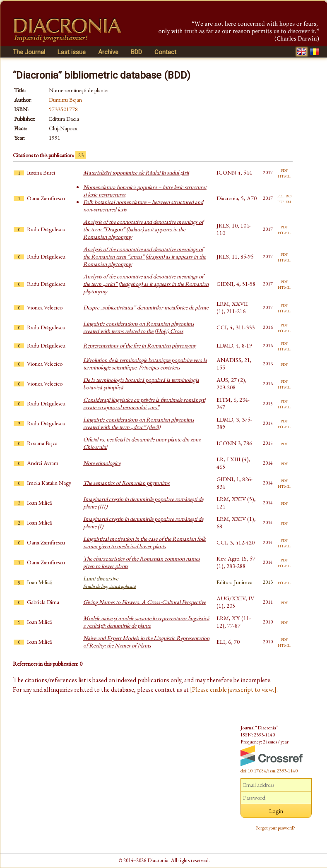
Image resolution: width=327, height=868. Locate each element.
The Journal (29, 52)
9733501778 (63, 109)
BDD (136, 52)
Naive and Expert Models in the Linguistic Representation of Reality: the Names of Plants (146, 642)
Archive (108, 52)
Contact (165, 52)
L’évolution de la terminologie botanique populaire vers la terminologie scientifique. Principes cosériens (145, 364)
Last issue (72, 52)
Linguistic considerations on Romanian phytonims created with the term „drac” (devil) (139, 423)
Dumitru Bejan (65, 100)
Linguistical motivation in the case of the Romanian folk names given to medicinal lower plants (144, 542)
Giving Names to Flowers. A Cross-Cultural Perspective (144, 602)
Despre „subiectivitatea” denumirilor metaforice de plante (146, 307)
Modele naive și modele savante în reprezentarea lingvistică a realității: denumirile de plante (146, 622)
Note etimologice (102, 463)
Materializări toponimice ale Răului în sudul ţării (136, 173)
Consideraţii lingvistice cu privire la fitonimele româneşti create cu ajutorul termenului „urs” (144, 403)
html (284, 175)
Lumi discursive (109, 582)
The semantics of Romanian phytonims (126, 483)
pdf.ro (284, 195)
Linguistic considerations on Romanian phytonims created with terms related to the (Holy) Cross (139, 327)
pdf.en (284, 201)
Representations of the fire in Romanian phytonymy (139, 345)
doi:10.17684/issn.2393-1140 (269, 771)
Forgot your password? (276, 828)
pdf (284, 170)
